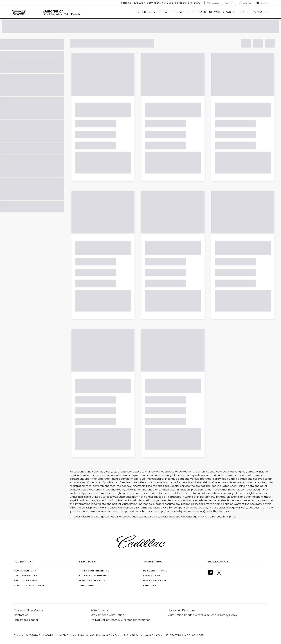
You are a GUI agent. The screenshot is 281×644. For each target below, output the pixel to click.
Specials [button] (199, 12)
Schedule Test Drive (29, 585)
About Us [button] (261, 12)
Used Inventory (26, 576)
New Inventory (25, 571)
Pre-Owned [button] (180, 12)
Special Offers (25, 581)
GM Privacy (69, 635)
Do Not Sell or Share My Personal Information (121, 620)
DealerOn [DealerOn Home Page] (44, 635)
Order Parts (88, 585)
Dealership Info (155, 571)
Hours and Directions (182, 610)
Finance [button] (244, 12)
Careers (150, 585)
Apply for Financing (94, 571)
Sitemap (56, 635)
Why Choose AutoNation (107, 615)
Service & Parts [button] (222, 12)
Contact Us (152, 576)
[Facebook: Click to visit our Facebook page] (212, 572)
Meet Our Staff (155, 581)
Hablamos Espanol (26, 620)
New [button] (164, 12)
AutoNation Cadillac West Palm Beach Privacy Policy (203, 615)
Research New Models (28, 610)
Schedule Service (92, 581)
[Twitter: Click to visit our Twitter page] (221, 573)
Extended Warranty (94, 576)
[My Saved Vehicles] (261, 3)
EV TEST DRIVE (147, 12)
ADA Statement (101, 610)
